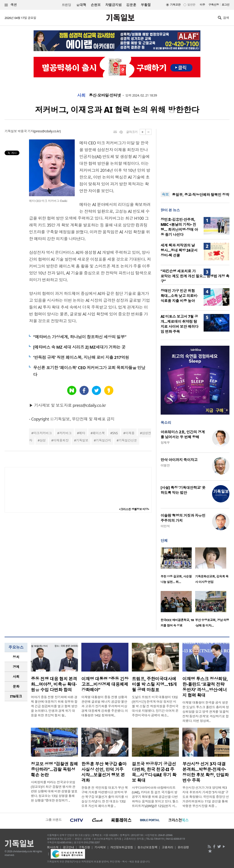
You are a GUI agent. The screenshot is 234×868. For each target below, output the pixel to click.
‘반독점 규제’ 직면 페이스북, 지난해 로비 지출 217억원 (81, 357)
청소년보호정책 (147, 847)
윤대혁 (81, 5)
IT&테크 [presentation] (16, 696)
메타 (82, 433)
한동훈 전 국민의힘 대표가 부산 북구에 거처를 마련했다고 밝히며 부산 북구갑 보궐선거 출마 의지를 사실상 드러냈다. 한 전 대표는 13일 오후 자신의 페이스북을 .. (105, 797)
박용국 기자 (26, 131)
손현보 (96, 5)
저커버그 (65, 433)
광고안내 (69, 847)
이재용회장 (61, 440)
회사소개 (53, 847)
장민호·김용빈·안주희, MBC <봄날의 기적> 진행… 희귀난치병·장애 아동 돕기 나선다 (179, 227)
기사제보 (100, 847)
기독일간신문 (128, 440)
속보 (165, 194)
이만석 (165, 526)
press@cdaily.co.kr (47, 131)
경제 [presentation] (16, 667)
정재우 (165, 443)
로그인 (226, 5)
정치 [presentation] (16, 657)
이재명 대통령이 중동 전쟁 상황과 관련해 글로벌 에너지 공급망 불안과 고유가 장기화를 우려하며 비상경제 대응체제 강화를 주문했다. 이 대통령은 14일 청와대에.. (105, 706)
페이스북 (99, 433)
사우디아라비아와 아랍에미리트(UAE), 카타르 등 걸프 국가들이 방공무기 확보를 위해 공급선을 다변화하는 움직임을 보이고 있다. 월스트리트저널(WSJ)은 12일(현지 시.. (155, 797)
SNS (115, 433)
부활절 (146, 5)
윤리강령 (183, 847)
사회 (81, 95)
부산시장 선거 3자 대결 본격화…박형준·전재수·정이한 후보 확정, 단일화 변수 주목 (206, 772)
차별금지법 (113, 5)
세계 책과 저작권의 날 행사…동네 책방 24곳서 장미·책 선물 (179, 250)
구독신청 (214, 5)
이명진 (165, 465)
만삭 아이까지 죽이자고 (179, 460)
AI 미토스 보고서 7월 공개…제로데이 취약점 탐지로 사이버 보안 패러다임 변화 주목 (179, 324)
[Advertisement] (195, 157)
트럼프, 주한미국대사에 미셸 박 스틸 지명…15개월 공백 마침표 (154, 684)
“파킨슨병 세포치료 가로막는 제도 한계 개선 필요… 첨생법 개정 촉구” (195, 276)
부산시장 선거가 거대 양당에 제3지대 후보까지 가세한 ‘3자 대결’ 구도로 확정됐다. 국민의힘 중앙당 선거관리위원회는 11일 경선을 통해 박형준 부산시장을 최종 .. (206, 797)
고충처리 (168, 847)
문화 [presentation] (16, 686)
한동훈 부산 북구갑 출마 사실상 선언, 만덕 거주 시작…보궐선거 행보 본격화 (104, 772)
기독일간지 (103, 440)
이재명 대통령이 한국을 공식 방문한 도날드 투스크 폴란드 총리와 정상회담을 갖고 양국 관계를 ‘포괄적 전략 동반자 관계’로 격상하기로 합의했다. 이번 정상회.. (206, 712)
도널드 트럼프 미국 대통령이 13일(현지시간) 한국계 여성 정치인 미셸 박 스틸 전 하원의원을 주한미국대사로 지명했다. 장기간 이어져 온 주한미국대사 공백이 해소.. (155, 706)
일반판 (191, 5)
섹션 (11, 5)
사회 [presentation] (16, 677)
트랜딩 (66, 5)
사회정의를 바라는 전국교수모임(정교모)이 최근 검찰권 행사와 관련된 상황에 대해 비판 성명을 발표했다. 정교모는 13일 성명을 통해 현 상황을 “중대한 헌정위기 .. (54, 791)
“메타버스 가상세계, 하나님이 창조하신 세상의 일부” (80, 337)
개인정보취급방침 (122, 847)
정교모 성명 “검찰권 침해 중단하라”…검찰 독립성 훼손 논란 (54, 769)
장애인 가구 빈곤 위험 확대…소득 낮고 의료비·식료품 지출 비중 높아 (179, 296)
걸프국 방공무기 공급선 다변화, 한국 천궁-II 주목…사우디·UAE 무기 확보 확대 (154, 772)
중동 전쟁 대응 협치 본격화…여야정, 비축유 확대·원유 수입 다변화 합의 (54, 684)
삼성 (43, 440)
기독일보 (82, 440)
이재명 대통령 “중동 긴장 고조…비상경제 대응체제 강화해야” (105, 684)
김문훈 (131, 5)
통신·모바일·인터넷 (105, 95)
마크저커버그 (43, 433)
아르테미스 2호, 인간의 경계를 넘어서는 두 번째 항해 (183, 434)
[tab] (16, 657)
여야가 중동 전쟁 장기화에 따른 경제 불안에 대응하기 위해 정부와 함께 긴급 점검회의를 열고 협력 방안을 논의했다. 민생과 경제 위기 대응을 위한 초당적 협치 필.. (54, 706)
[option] (178, 567)
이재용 (130, 433)
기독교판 (175, 5)
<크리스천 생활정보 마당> (134, 509)
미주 (202, 5)
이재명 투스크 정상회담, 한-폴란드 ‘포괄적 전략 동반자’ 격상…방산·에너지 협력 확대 (205, 687)
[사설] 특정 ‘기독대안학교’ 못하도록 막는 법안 (183, 490)
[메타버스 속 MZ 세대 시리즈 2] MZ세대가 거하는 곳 (79, 347)
